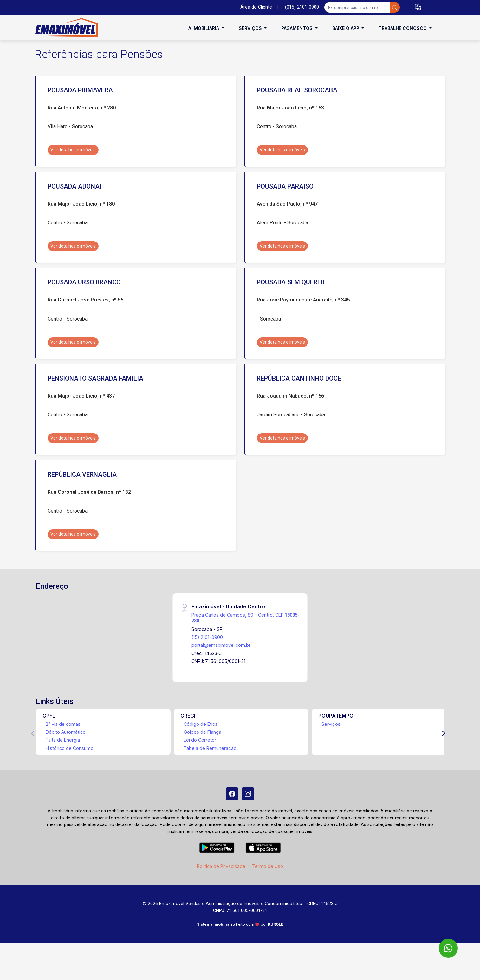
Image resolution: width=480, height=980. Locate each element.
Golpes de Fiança (202, 732)
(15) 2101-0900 (207, 637)
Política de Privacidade (221, 866)
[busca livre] (395, 7)
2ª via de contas (63, 724)
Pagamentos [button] (298, 28)
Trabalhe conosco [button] (403, 28)
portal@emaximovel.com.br (221, 645)
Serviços (331, 724)
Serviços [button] (251, 28)
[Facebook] (232, 794)
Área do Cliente (256, 7)
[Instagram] (248, 794)
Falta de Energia (63, 740)
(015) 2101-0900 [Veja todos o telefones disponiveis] (302, 7)
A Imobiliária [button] (204, 28)
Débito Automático (66, 732)
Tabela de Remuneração (210, 748)
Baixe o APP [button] (346, 28)
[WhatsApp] (448, 948)
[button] (418, 7)
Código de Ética (201, 724)
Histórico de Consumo (70, 748)
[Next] (443, 733)
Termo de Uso (268, 866)
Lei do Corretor (200, 740)
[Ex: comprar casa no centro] (357, 7)
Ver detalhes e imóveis (73, 150)
